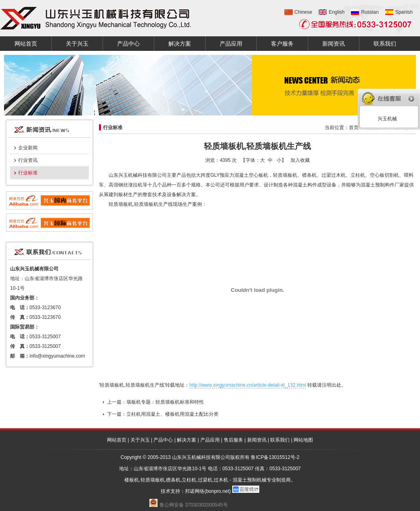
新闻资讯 (334, 44)
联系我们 (385, 44)
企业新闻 (28, 148)
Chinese (303, 12)
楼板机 (132, 480)
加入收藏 (300, 160)
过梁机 (205, 480)
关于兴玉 (77, 44)
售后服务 (233, 440)
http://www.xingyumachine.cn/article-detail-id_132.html (248, 385)
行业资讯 (28, 160)
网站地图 (303, 440)
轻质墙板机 (153, 480)
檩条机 (173, 480)
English (337, 12)
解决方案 (180, 44)
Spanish (404, 12)
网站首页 (26, 44)
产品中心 (128, 44)
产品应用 (231, 44)
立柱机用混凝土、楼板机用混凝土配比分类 (172, 414)
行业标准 (28, 173)
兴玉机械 (386, 119)
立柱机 (189, 480)
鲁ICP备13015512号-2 (275, 457)
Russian (370, 12)
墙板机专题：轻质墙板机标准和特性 (165, 402)
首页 (354, 128)
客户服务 (282, 44)
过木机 (221, 480)
